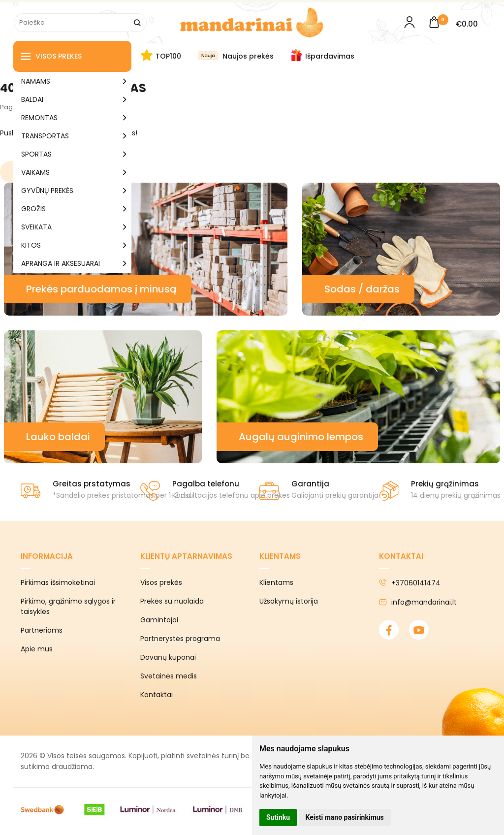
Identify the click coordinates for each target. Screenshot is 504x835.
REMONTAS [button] (39, 118)
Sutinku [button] (278, 817)
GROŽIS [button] (33, 209)
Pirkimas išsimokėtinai (58, 582)
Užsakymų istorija (289, 601)
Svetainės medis (169, 676)
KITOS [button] (31, 245)
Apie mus (37, 649)
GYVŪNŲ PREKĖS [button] (47, 191)
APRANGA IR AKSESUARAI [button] (61, 263)
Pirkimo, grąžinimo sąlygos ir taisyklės (68, 606)
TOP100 (168, 56)
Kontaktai (157, 695)
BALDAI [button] (32, 99)
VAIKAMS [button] (35, 172)
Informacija (47, 556)
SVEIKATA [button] (36, 227)
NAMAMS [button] (36, 81)
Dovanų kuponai (168, 657)
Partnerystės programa (180, 639)
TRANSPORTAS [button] (45, 136)
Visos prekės (51, 56)
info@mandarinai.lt (418, 602)
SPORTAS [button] (36, 154)
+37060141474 (410, 583)
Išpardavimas (330, 56)
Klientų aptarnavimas (186, 556)
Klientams (280, 556)
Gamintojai (159, 620)
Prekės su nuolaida (172, 601)
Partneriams (42, 630)
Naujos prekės (248, 56)
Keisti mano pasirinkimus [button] (345, 817)
